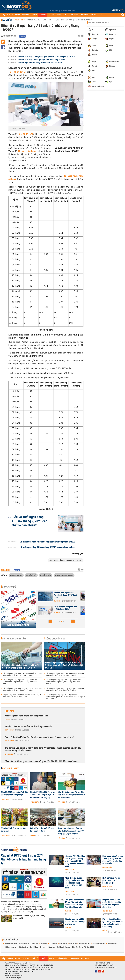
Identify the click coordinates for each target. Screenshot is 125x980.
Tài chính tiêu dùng (83, 20)
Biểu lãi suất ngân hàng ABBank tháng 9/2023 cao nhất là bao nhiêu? (29, 521)
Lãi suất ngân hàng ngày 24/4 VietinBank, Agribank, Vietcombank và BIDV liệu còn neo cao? (22, 674)
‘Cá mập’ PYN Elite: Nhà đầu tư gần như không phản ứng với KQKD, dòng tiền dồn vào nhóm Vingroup (43, 795)
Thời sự (7, 719)
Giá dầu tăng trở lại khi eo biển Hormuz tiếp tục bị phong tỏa (75, 922)
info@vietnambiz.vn (16, 976)
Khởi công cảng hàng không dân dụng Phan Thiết (26, 716)
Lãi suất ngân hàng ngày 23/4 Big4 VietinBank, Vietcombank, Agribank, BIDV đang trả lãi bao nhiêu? (21, 682)
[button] (50, 621)
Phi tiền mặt (67, 20)
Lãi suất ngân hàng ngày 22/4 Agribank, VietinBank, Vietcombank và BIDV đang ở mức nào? (22, 689)
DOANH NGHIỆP (74, 15)
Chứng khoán (10, 730)
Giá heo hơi (63, 944)
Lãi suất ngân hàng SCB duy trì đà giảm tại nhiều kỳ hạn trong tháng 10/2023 (47, 57)
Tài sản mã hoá (34, 20)
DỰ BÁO (17, 15)
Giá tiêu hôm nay (85, 944)
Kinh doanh (9, 754)
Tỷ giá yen (44, 944)
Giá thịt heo (34, 947)
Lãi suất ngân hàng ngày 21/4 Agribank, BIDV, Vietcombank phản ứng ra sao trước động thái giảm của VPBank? (66, 697)
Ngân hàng (20, 20)
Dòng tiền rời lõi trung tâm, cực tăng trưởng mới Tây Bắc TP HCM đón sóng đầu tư (41, 761)
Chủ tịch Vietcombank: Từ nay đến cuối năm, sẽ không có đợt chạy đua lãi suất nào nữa (72, 795)
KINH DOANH (85, 15)
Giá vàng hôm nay (11, 944)
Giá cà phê (73, 944)
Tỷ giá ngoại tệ (24, 944)
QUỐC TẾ (34, 15)
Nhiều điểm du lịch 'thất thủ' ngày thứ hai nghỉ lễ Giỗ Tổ (42, 830)
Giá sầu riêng (23, 947)
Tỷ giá (56, 20)
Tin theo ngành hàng (99, 23)
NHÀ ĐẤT (51, 15)
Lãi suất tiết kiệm (17, 72)
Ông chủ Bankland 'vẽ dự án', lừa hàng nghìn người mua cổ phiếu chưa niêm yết (40, 737)
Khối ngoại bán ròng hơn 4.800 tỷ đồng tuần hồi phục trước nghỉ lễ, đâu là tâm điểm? (113, 860)
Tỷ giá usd (35, 944)
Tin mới (10, 711)
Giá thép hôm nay (11, 947)
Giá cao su (51, 947)
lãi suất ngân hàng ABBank (64, 575)
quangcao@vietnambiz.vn (108, 967)
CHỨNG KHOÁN (61, 15)
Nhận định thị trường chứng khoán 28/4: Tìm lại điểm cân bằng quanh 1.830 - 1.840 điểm (75, 883)
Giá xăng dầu (112, 944)
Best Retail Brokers (63, 947)
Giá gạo (43, 947)
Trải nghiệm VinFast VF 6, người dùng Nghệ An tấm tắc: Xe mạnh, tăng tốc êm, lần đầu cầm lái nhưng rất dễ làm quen (43, 749)
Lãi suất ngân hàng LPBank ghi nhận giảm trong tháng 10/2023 (42, 60)
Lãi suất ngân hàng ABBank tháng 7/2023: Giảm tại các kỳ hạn (47, 547)
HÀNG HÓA (26, 15)
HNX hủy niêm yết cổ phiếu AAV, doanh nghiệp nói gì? (29, 726)
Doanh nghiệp (6, 799)
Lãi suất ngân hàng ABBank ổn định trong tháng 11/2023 (69, 150)
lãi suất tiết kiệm (46, 575)
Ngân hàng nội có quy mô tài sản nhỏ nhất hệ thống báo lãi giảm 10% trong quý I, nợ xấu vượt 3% (71, 831)
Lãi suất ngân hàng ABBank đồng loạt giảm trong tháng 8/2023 (47, 542)
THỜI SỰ (10, 15)
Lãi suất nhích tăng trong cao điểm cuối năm (54, 594)
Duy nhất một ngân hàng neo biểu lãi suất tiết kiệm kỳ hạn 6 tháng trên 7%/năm (21, 667)
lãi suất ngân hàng (27, 151)
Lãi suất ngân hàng (18, 625)
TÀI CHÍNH (43, 15)
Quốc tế (105, 930)
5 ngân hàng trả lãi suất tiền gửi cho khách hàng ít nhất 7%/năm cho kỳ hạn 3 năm (22, 696)
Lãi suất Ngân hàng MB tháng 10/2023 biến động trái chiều (40, 63)
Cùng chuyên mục (55, 639)
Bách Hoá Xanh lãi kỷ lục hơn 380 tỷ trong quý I (14, 830)
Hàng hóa (68, 928)
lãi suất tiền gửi (25, 134)
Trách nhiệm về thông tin (13, 978)
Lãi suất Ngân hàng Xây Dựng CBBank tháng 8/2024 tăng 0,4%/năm (55, 609)
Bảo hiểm (47, 20)
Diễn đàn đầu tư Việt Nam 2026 (83, 947)
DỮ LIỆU (94, 15)
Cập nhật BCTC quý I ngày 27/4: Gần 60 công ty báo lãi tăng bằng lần (14, 793)
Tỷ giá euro (53, 944)
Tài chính (7, 20)
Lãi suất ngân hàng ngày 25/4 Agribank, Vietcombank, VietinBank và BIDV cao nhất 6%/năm (64, 665)
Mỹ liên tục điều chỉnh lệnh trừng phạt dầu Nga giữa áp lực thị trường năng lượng (113, 923)
